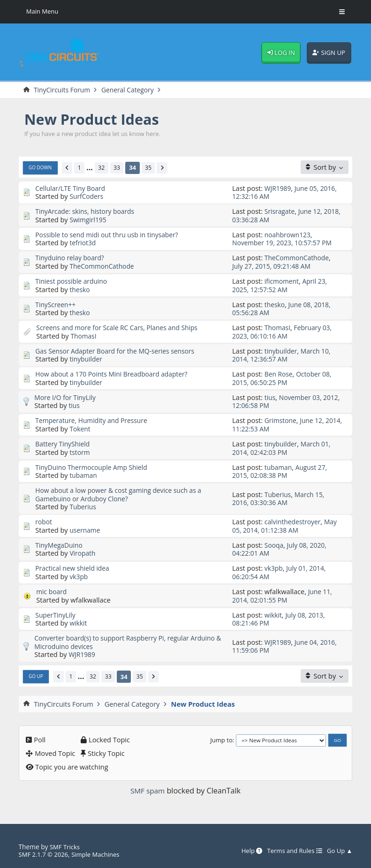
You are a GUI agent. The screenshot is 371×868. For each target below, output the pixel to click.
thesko (80, 289)
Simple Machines (99, 853)
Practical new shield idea (74, 566)
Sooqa (274, 543)
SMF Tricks (65, 845)
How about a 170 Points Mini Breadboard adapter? (115, 373)
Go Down (41, 168)
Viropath (83, 552)
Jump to (221, 738)
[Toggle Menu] (342, 12)
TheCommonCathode (103, 266)
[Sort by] (325, 167)
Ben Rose (279, 373)
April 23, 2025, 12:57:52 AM (281, 285)
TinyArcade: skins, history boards (87, 211)
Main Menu (43, 11)
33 (121, 167)
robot (44, 521)
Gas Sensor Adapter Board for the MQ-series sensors (119, 350)
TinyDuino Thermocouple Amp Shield (94, 466)
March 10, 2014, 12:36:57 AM (283, 354)
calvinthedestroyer (294, 521)
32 (105, 167)
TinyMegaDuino (60, 543)
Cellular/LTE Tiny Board (72, 188)
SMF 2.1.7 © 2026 (45, 853)
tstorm (80, 451)
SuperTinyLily (56, 613)
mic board (52, 590)
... (92, 168)
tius (74, 405)
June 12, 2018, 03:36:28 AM (279, 215)
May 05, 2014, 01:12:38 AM (286, 525)
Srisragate (280, 211)
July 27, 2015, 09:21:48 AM (273, 266)
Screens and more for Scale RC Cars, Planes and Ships (121, 327)
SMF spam (148, 789)
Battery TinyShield (64, 443)
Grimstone (281, 420)
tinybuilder (87, 358)
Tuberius (83, 506)
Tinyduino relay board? (71, 257)
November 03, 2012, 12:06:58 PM (278, 401)
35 (153, 167)
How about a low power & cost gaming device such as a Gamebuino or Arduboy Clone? (123, 493)
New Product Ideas (95, 119)
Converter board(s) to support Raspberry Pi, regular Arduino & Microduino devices (129, 640)
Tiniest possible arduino (73, 281)
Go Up (37, 674)
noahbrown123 (289, 234)
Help (247, 849)
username (85, 528)
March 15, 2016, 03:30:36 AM (280, 497)
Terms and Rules (292, 849)
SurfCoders (87, 196)
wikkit (79, 621)
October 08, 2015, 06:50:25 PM (284, 377)
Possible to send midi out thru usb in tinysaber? (110, 234)
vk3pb (79, 575)
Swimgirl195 (89, 219)
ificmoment (283, 281)
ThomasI (84, 335)
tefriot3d (83, 242)
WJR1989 (278, 188)
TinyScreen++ (56, 304)
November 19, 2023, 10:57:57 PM (284, 242)
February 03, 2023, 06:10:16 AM (284, 331)
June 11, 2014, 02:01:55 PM (283, 594)
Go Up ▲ (339, 849)
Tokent (80, 428)
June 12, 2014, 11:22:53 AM (280, 424)
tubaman (84, 474)
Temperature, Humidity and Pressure (94, 420)
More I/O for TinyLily (66, 397)
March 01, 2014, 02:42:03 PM (283, 447)
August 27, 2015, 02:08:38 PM (281, 470)
